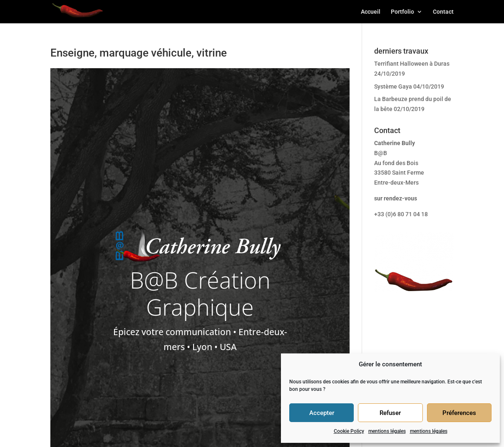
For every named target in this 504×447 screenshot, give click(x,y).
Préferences (459, 413)
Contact (443, 12)
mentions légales (387, 431)
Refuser (390, 413)
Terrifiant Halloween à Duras (412, 64)
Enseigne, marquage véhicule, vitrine (139, 53)
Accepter (322, 413)
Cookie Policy (349, 431)
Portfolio (402, 12)
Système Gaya (393, 86)
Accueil (371, 12)
